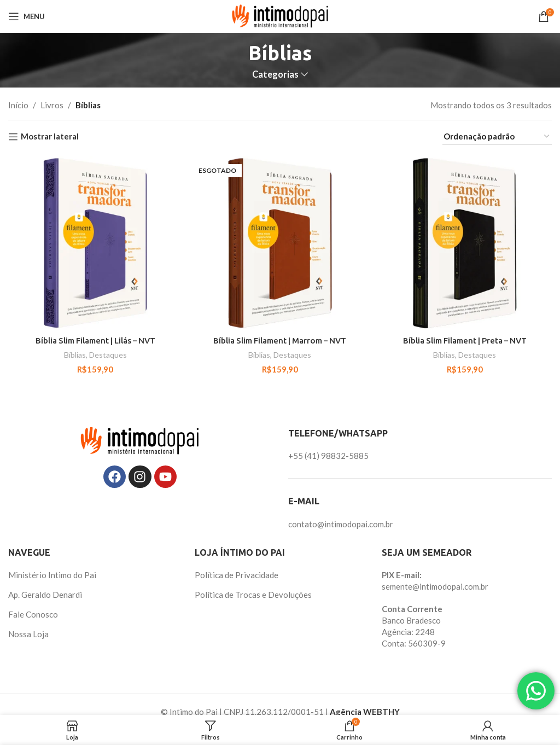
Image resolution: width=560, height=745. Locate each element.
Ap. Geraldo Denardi (45, 595)
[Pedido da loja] (497, 137)
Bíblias (75, 355)
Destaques (108, 355)
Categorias (275, 75)
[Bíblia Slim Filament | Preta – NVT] (465, 243)
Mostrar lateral (50, 137)
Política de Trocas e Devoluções (253, 595)
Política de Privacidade (237, 575)
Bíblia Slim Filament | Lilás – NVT (95, 341)
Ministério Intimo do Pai (52, 575)
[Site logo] (280, 15)
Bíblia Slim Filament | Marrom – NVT (280, 341)
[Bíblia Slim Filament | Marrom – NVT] (280, 243)
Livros (52, 105)
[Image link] (140, 440)
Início (18, 105)
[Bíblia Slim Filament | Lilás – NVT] (95, 243)
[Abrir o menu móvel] (27, 16)
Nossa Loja (28, 634)
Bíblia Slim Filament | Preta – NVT (465, 341)
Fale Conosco (33, 614)
